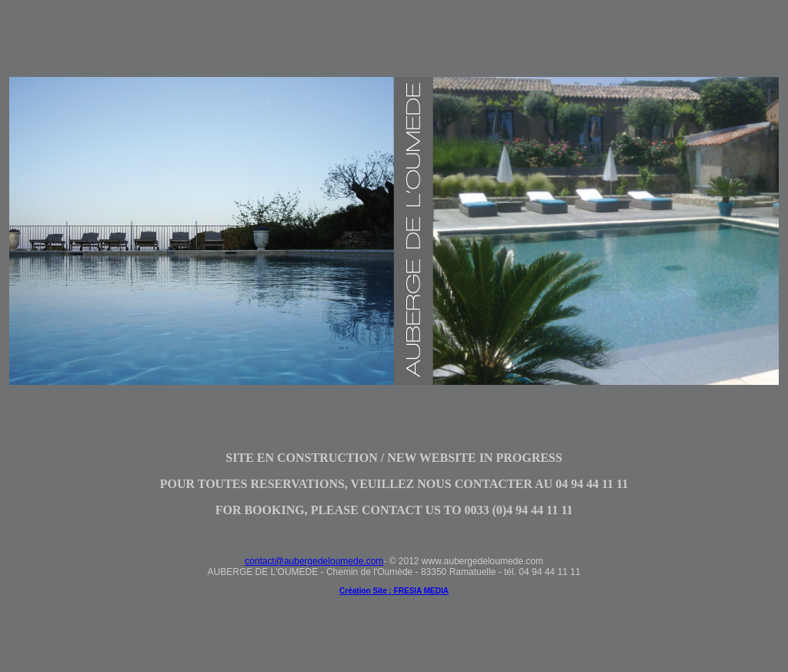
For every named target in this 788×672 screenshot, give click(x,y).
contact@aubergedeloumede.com (314, 561)
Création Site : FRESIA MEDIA (394, 591)
